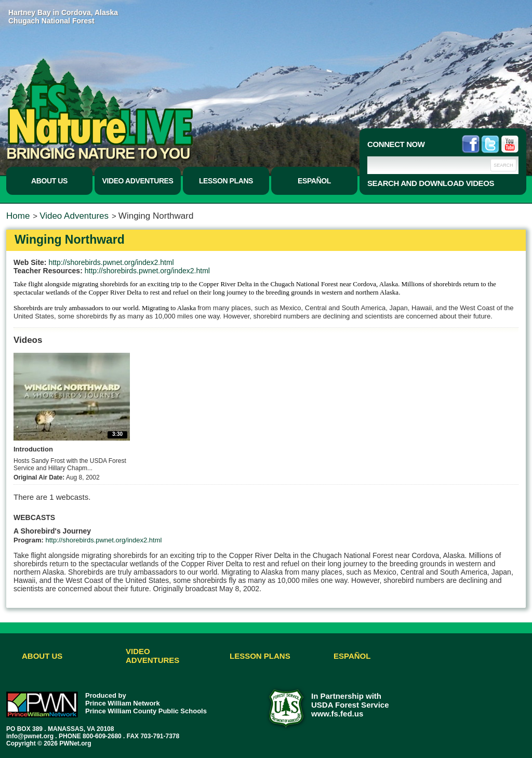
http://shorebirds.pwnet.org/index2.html (111, 262)
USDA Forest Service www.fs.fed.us (350, 709)
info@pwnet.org (30, 736)
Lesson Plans (226, 181)
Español (314, 181)
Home (18, 216)
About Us (49, 181)
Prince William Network (123, 703)
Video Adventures (138, 181)
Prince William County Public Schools (146, 711)
